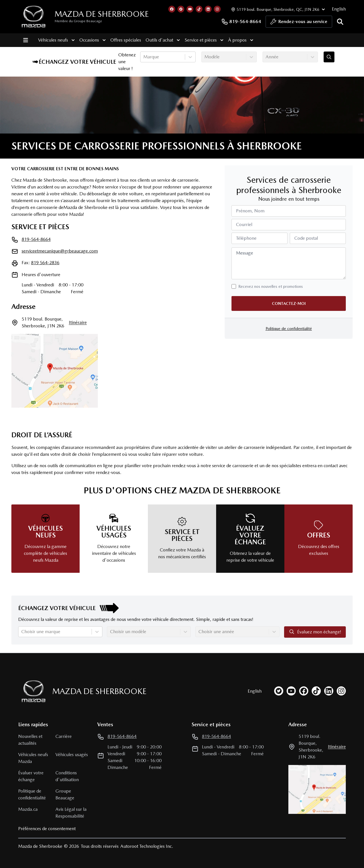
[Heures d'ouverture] (277, 9)
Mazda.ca (28, 809)
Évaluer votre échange (31, 776)
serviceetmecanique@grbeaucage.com (60, 251)
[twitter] (279, 691)
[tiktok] (316, 691)
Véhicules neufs (55, 40)
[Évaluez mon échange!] (329, 57)
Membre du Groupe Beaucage (78, 21)
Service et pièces (202, 40)
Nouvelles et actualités (30, 740)
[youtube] (291, 691)
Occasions (91, 40)
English (339, 9)
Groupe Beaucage (65, 794)
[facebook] (304, 691)
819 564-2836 (45, 263)
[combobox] (144, 57)
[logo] (34, 17)
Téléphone (246, 238)
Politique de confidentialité (289, 329)
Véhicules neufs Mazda (33, 758)
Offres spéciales (124, 40)
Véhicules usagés (72, 755)
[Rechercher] (340, 22)
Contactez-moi (289, 303)
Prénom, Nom (250, 211)
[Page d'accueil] (32, 691)
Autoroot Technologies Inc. (147, 846)
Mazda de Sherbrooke (102, 14)
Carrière (64, 736)
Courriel (244, 224)
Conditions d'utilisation (67, 776)
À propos (239, 40)
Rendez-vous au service (299, 23)
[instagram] (341, 691)
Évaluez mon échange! (315, 632)
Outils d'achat (161, 40)
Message (245, 253)
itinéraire (78, 322)
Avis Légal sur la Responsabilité (71, 813)
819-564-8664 (241, 22)
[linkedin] (329, 691)
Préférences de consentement (47, 829)
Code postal (306, 238)
